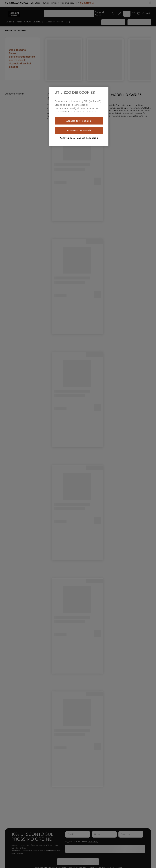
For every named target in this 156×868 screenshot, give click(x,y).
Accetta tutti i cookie (79, 121)
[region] (79, 116)
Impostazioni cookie (79, 130)
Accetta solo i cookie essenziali (79, 138)
